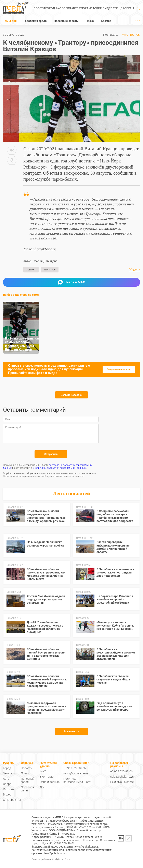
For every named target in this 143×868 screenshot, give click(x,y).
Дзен (43, 787)
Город (50, 8)
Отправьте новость (119, 369)
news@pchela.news (76, 773)
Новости (38, 8)
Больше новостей (71, 395)
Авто (75, 8)
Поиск (25, 773)
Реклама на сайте (122, 782)
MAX (125, 35)
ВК (132, 35)
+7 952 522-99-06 (75, 768)
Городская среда (35, 21)
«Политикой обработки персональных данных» (59, 468)
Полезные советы (66, 21)
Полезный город (28, 780)
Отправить (51, 454)
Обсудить (134, 270)
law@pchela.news (55, 853)
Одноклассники (50, 782)
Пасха (90, 21)
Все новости (71, 731)
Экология (63, 8)
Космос (106, 21)
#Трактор (50, 270)
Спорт (84, 8)
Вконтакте (47, 777)
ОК (138, 35)
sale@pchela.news (122, 777)
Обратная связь (27, 789)
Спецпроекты (123, 8)
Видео (108, 8)
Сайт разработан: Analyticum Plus (51, 859)
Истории (95, 8)
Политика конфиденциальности (78, 780)
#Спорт (31, 270)
